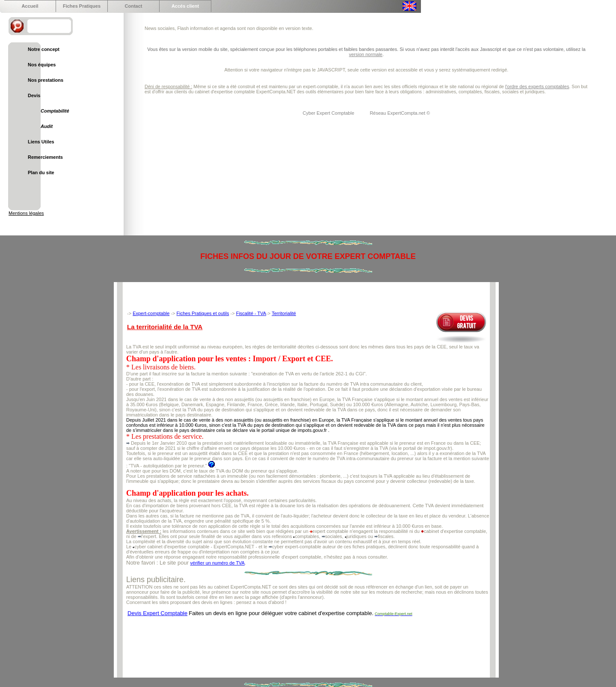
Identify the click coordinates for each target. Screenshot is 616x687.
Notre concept (44, 49)
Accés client (185, 6)
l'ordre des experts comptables (537, 86)
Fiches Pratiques (82, 6)
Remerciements (45, 157)
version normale (366, 54)
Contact (134, 6)
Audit (47, 126)
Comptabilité (55, 111)
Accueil (30, 6)
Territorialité (284, 313)
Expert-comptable (151, 313)
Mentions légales (26, 213)
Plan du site (41, 172)
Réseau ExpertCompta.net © (400, 113)
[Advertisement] (282, 641)
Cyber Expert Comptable (329, 113)
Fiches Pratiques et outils (203, 313)
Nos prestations (46, 80)
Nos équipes (42, 65)
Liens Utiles (41, 142)
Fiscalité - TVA (251, 313)
